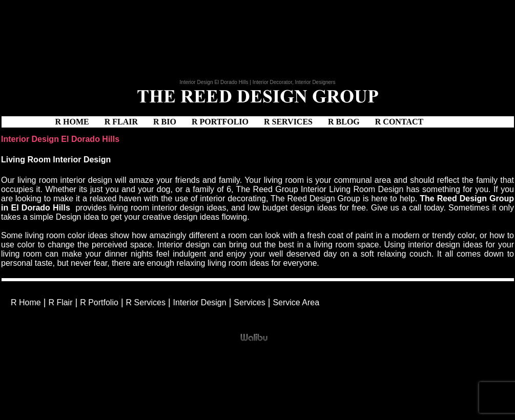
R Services (288, 122)
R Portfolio (220, 122)
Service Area (296, 302)
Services (249, 302)
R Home (72, 122)
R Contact (399, 122)
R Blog (344, 122)
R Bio (165, 122)
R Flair (121, 122)
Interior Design (200, 302)
